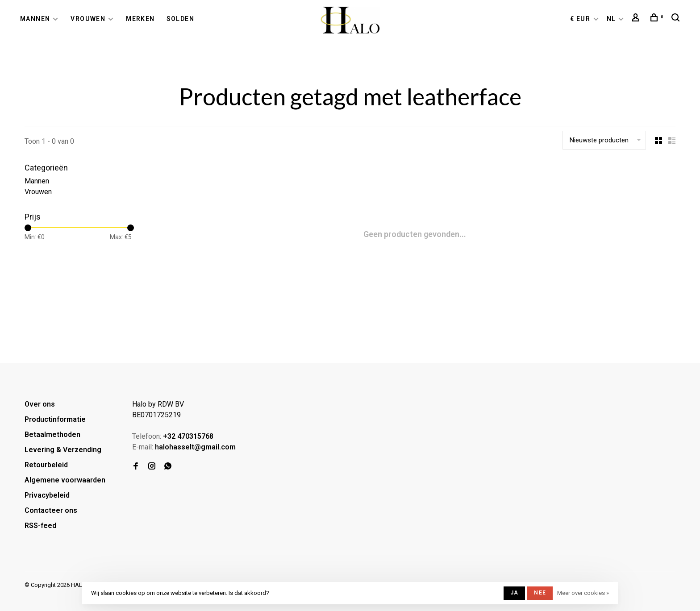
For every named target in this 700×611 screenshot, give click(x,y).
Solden (180, 19)
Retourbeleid (46, 465)
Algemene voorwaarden (65, 480)
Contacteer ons (51, 510)
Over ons (40, 404)
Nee (540, 593)
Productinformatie (55, 419)
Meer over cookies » (583, 593)
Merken (140, 19)
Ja (514, 593)
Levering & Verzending (63, 450)
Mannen (35, 19)
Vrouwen (88, 19)
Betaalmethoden (52, 434)
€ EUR (581, 19)
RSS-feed (40, 526)
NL (611, 19)
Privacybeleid (47, 495)
